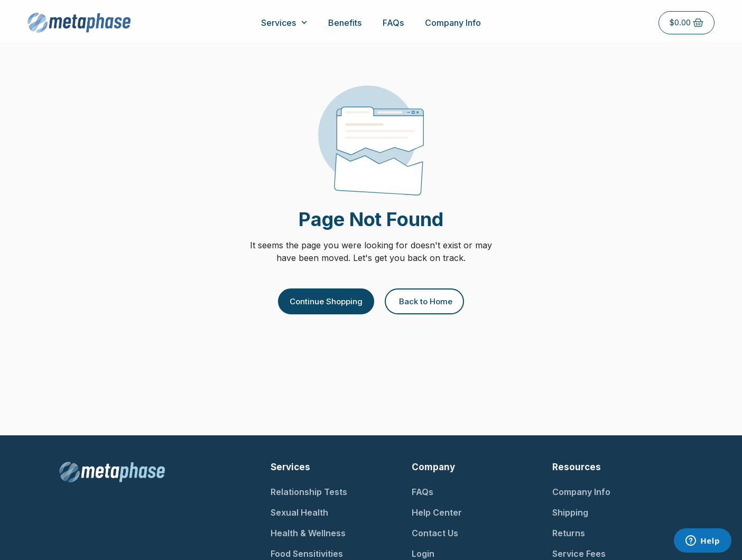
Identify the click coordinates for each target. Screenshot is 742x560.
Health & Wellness (308, 533)
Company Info (453, 23)
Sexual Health (299, 512)
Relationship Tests (309, 492)
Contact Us (435, 533)
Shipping (570, 512)
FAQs (393, 23)
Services (284, 22)
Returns (569, 533)
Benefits (345, 23)
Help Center (437, 512)
